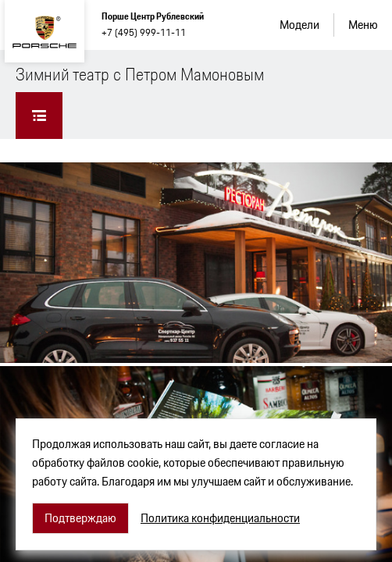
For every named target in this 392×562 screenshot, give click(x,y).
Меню (363, 25)
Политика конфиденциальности (220, 518)
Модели (299, 25)
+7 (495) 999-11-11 (144, 32)
